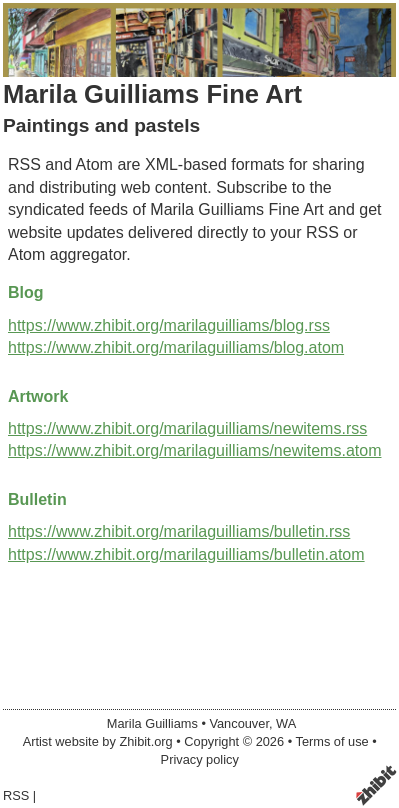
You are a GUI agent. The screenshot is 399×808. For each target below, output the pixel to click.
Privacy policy (200, 759)
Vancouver (239, 723)
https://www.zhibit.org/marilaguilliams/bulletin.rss (179, 531)
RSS (16, 795)
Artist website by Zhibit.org (98, 741)
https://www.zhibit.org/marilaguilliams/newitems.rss (187, 428)
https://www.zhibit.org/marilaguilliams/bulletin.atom (186, 554)
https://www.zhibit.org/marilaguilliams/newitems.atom (194, 450)
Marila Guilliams (152, 723)
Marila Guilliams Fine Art (152, 94)
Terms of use (331, 741)
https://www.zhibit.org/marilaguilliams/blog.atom (176, 347)
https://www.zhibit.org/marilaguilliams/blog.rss (169, 325)
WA (286, 723)
